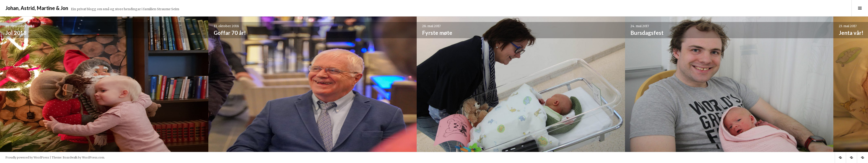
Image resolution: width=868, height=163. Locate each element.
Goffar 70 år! (156, 33)
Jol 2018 (16, 33)
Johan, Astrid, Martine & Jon (37, 8)
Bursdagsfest (426, 33)
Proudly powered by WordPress (27, 157)
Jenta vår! (556, 33)
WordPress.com (93, 157)
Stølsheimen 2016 (700, 33)
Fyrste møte (290, 33)
